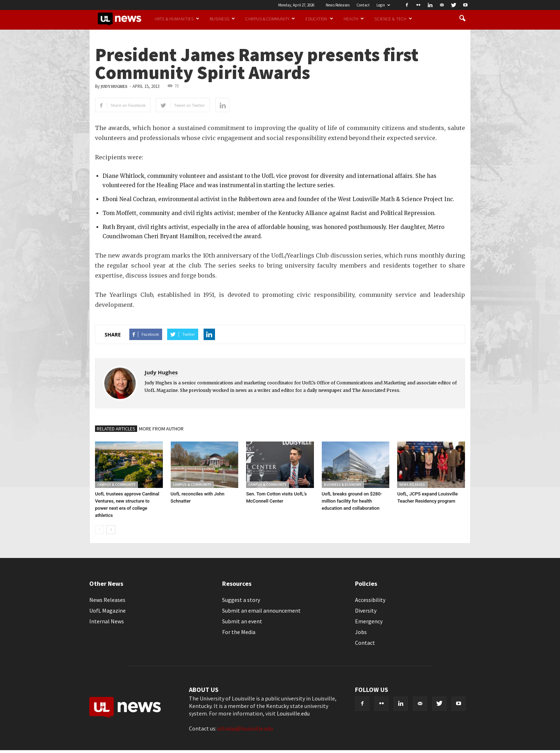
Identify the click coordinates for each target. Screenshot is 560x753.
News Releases (338, 5)
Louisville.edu (293, 713)
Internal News (107, 621)
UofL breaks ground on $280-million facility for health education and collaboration (352, 501)
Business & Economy (343, 485)
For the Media (239, 632)
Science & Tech (393, 19)
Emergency (369, 621)
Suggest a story (241, 600)
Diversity (366, 610)
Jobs (361, 632)
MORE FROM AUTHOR (161, 429)
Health (354, 19)
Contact (363, 5)
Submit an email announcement (261, 610)
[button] (462, 19)
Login (383, 5)
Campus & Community (270, 19)
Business (222, 19)
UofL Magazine (107, 610)
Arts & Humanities (177, 19)
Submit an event (242, 621)
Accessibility (370, 600)
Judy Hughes (114, 87)
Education (319, 19)
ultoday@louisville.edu (245, 728)
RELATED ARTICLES (116, 429)
